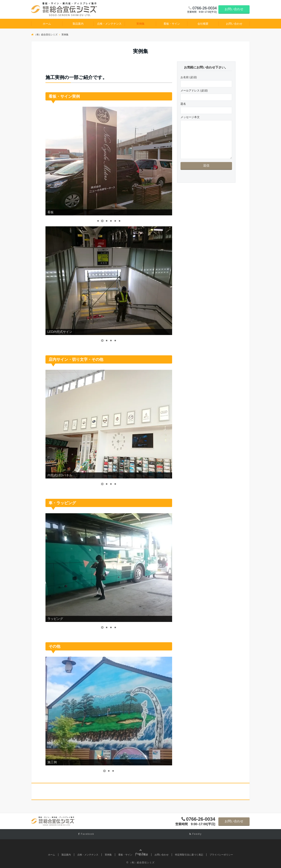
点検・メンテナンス (109, 24)
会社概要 (203, 24)
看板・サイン (172, 24)
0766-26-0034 (201, 819)
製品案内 (78, 24)
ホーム (47, 24)
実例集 (140, 24)
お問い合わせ (234, 9)
